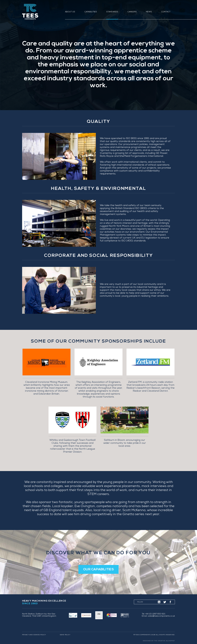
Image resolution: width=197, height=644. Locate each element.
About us (70, 12)
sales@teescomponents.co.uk (161, 616)
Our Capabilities (98, 570)
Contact (166, 12)
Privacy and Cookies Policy (34, 635)
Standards (112, 12)
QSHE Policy (65, 635)
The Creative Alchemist (164, 641)
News (149, 12)
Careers (132, 12)
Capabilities (91, 12)
